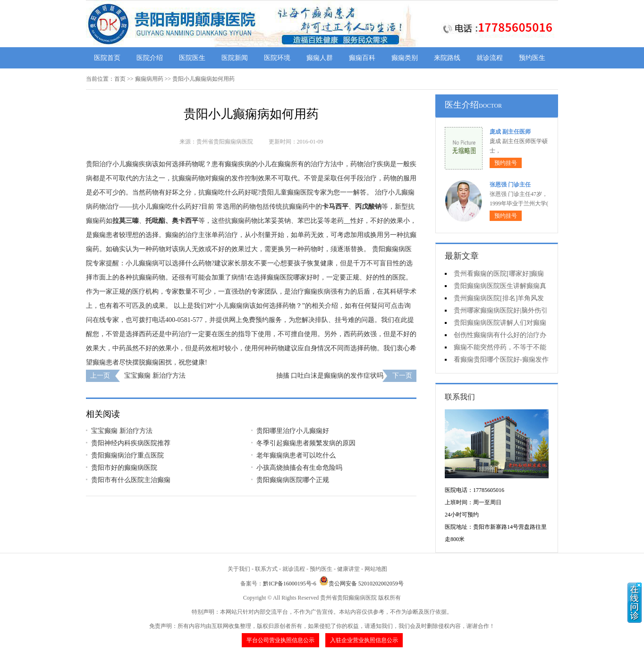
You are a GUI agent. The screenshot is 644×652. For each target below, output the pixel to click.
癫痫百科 (362, 58)
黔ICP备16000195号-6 (290, 584)
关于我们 (239, 569)
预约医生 (532, 58)
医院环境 (277, 58)
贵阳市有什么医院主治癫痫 (138, 480)
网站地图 (376, 569)
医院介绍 (150, 58)
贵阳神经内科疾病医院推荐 (131, 443)
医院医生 (192, 58)
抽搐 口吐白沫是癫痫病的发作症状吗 (330, 376)
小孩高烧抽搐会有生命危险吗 (299, 468)
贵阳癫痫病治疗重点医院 (127, 455)
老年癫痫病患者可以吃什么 (296, 455)
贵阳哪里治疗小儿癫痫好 (293, 431)
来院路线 (447, 58)
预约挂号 (506, 163)
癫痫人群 (320, 58)
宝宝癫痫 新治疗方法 (155, 376)
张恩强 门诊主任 (510, 185)
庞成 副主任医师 (510, 132)
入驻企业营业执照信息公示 (364, 640)
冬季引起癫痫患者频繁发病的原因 (306, 443)
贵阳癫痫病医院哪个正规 (293, 480)
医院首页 (107, 58)
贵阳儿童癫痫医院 (287, 192)
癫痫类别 (405, 58)
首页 (120, 79)
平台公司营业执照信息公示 (280, 640)
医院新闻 (235, 58)
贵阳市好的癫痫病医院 (124, 468)
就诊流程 (490, 58)
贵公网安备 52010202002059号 (361, 584)
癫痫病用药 (149, 79)
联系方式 (266, 569)
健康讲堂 (348, 569)
